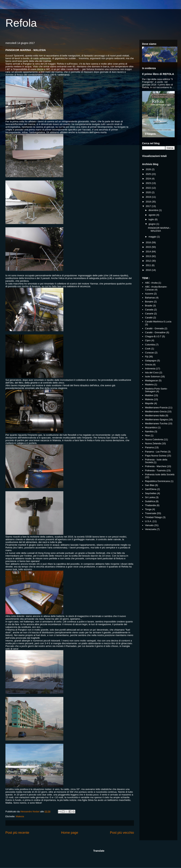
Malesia (20, 816)
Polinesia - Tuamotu (155, 470)
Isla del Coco (152, 373)
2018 (149, 202)
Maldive (149, 395)
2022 (149, 188)
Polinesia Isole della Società (160, 474)
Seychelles (151, 493)
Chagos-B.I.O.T (153, 336)
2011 (149, 265)
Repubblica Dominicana (157, 481)
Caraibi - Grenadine (155, 332)
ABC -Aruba (151, 283)
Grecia (148, 365)
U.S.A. (148, 521)
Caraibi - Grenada (154, 328)
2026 (149, 169)
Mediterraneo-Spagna (156, 419)
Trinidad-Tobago (153, 517)
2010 (149, 270)
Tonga (148, 509)
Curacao (149, 353)
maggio (153, 237)
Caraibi (149, 318)
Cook (148, 349)
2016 (149, 242)
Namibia (149, 431)
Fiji (147, 357)
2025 (149, 174)
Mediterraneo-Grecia (156, 412)
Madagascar (151, 380)
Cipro (148, 340)
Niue (147, 435)
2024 (149, 179)
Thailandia (150, 505)
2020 (149, 192)
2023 (149, 183)
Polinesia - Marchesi (156, 466)
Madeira (149, 384)
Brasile (149, 306)
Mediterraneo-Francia (156, 408)
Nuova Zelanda (153, 443)
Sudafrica (150, 501)
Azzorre (149, 294)
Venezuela (151, 529)
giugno (152, 224)
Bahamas (150, 298)
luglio (152, 219)
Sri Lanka (150, 497)
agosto (152, 215)
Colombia (150, 345)
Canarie (149, 314)
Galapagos (151, 361)
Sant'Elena (151, 489)
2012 (149, 261)
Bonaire (149, 302)
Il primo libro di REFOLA (158, 74)
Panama (149, 447)
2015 (149, 247)
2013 (149, 256)
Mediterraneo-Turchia (156, 423)
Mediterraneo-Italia (155, 415)
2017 (149, 206)
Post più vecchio (122, 833)
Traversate (151, 513)
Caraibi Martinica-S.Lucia (158, 322)
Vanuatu (149, 525)
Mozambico (151, 427)
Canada (149, 310)
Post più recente (17, 833)
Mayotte (149, 403)
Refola (21, 23)
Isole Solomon (152, 376)
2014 (149, 252)
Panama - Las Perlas (156, 452)
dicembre (154, 210)
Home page (70, 833)
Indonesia (150, 369)
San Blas (150, 485)
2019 (149, 197)
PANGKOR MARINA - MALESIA (159, 229)
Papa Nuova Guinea (156, 456)
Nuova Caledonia (154, 439)
